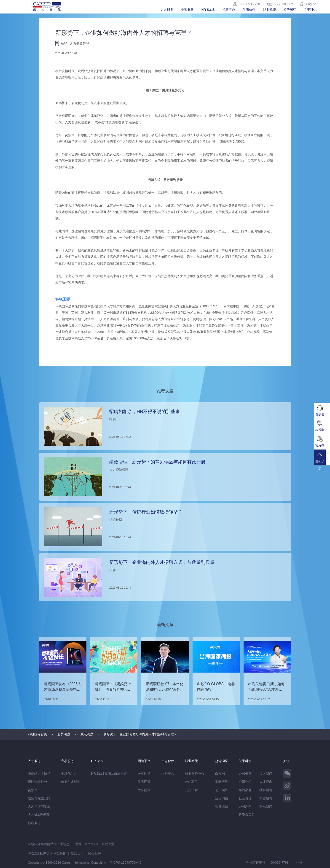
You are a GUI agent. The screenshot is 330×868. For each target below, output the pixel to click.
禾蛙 (78, 844)
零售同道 (144, 781)
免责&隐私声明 (39, 853)
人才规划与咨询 (39, 814)
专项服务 (187, 10)
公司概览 (245, 773)
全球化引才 (69, 773)
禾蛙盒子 (66, 844)
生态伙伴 (249, 10)
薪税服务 (34, 823)
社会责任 (245, 798)
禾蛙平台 (168, 773)
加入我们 (266, 773)
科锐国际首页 (38, 734)
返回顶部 (322, 461)
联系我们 (266, 806)
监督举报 (94, 853)
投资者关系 (247, 814)
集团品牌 (245, 790)
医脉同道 (144, 773)
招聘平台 (229, 10)
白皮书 (220, 773)
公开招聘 (191, 790)
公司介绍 (245, 781)
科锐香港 (108, 844)
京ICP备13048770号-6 (125, 862)
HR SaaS (208, 10)
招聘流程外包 (38, 781)
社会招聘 (266, 790)
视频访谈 (222, 806)
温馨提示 (77, 853)
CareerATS (92, 844)
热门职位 (191, 781)
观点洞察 (87, 734)
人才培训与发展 (39, 806)
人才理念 (266, 781)
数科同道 (144, 790)
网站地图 (60, 853)
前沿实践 (222, 790)
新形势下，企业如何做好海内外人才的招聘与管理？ (140, 734)
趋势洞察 (290, 10)
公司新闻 (245, 806)
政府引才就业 (71, 781)
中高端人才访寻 (39, 773)
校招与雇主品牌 (39, 798)
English (308, 4)
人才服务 (167, 10)
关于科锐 (310, 10)
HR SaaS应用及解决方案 (109, 773)
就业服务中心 (195, 773)
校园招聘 (266, 798)
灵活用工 (34, 790)
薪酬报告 (222, 781)
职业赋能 (269, 10)
